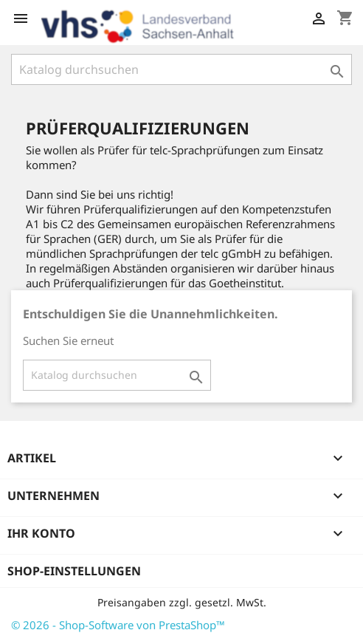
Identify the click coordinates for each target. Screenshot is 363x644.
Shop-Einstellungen (74, 571)
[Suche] (181, 69)
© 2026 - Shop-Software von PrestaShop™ (118, 625)
